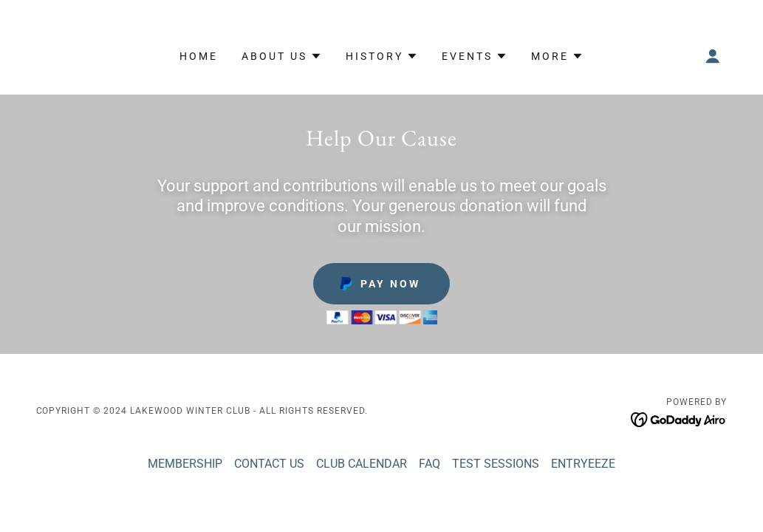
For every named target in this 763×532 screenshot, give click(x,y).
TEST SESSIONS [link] (496, 464)
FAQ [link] (430, 464)
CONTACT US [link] (269, 464)
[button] (282, 56)
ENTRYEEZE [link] (583, 464)
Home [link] (199, 56)
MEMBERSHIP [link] (185, 464)
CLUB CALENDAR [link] (362, 464)
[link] (679, 419)
